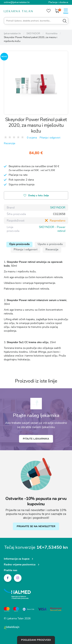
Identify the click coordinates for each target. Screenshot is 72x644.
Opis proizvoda (19, 244)
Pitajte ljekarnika (36, 439)
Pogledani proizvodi (36, 640)
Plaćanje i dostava (58, 2)
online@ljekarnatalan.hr (17, 2)
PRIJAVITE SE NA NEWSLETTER (36, 526)
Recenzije (10, 143)
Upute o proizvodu (50, 244)
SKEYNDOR (58, 208)
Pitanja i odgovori (50, 138)
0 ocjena (32, 138)
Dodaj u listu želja (36, 196)
